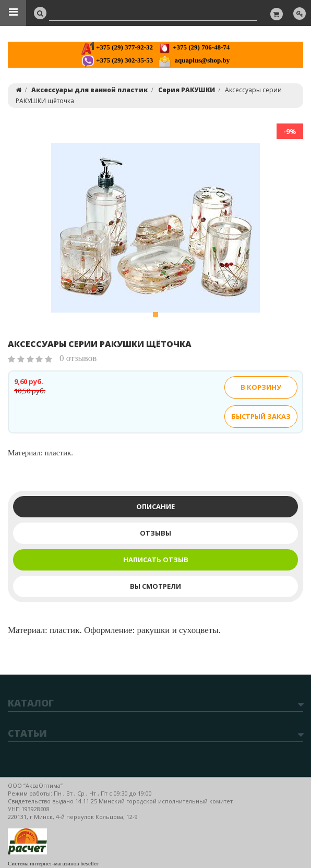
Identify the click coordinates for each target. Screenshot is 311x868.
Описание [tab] (155, 506)
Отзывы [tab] (155, 533)
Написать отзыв (156, 560)
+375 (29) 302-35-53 (117, 60)
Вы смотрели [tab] (155, 586)
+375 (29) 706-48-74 (194, 47)
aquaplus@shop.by (194, 60)
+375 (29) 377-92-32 (117, 47)
